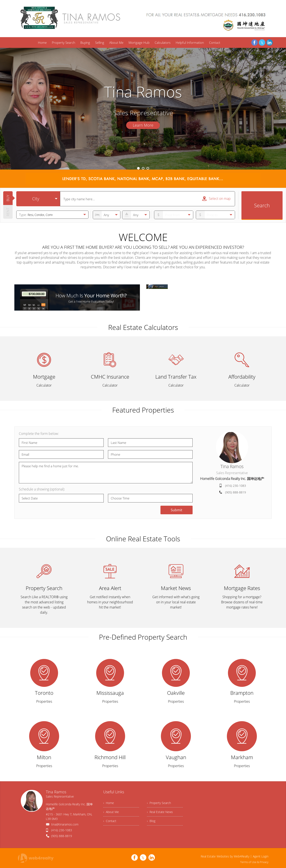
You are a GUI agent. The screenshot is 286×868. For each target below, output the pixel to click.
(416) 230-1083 (236, 486)
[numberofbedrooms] (107, 215)
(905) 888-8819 (236, 492)
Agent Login (261, 856)
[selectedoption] (38, 199)
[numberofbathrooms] (136, 215)
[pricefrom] (215, 215)
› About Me (111, 812)
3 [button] (148, 168)
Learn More (143, 125)
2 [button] (143, 168)
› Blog (151, 821)
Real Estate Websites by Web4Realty (225, 856)
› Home (109, 803)
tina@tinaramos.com (65, 824)
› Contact (110, 821)
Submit (177, 510)
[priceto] (174, 215)
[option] (143, 109)
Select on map (216, 199)
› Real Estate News (160, 812)
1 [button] (138, 168)
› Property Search (159, 803)
